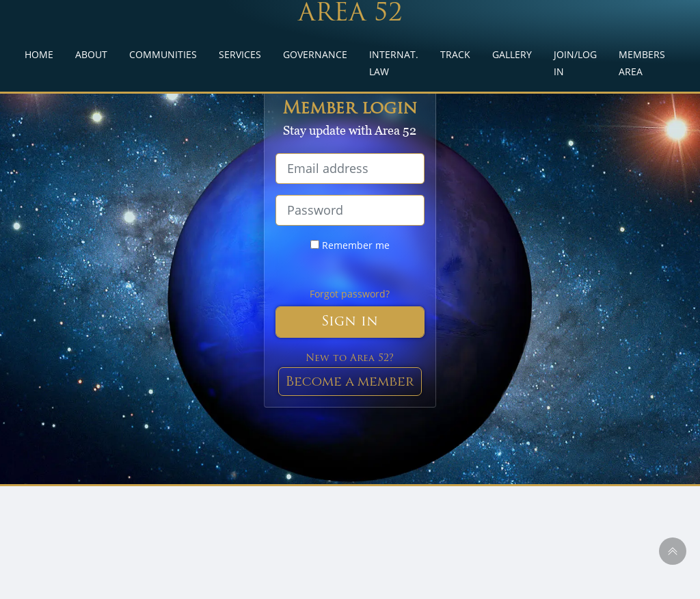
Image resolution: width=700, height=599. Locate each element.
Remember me (350, 245)
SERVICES (240, 54)
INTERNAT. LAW (394, 63)
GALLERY (512, 54)
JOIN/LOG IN (575, 63)
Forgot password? (350, 294)
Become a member (350, 381)
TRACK (455, 54)
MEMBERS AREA (642, 63)
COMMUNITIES (163, 54)
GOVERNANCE (315, 54)
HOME (39, 54)
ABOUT (91, 54)
